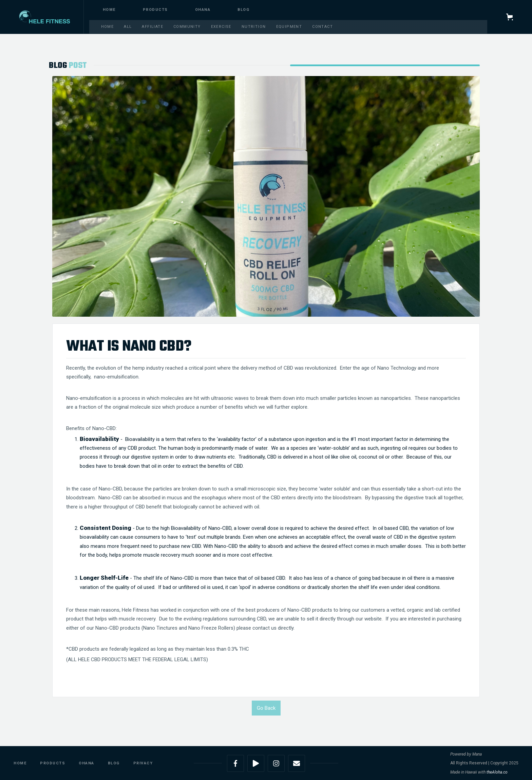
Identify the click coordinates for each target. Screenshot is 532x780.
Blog (114, 763)
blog (243, 10)
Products (53, 763)
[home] (45, 17)
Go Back (266, 708)
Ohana (203, 10)
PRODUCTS (155, 10)
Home (109, 10)
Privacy (143, 763)
